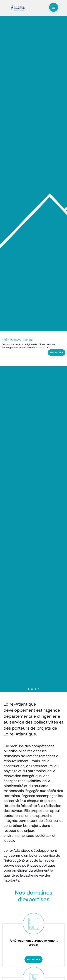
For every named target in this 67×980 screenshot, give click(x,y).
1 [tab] (29, 689)
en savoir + (57, 353)
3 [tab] (35, 689)
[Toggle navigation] (54, 7)
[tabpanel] (33, 349)
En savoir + (33, 959)
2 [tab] (32, 689)
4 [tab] (38, 689)
